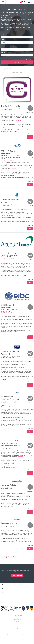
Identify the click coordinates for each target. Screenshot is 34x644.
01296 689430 (11, 359)
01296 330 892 (11, 258)
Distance (3, 40)
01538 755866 (11, 111)
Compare (30, 134)
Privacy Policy (17, 622)
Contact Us (17, 628)
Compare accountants (17, 72)
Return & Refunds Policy (17, 624)
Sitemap (17, 626)
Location (3, 34)
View (30, 137)
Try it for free (16, 576)
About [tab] (4, 585)
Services (3, 47)
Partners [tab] (5, 593)
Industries (4, 52)
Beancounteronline (9, 523)
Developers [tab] (5, 601)
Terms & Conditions (17, 619)
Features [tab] (5, 597)
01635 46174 (11, 313)
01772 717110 (11, 407)
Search (17, 62)
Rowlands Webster (9, 485)
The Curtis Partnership (10, 106)
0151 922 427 (11, 160)
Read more (19, 121)
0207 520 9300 (11, 207)
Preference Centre (17, 631)
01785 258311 (11, 448)
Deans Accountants (9, 443)
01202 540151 (11, 490)
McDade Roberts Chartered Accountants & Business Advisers (11, 399)
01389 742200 (11, 527)
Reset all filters (29, 60)
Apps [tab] (4, 589)
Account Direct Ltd (9, 253)
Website (3, 111)
